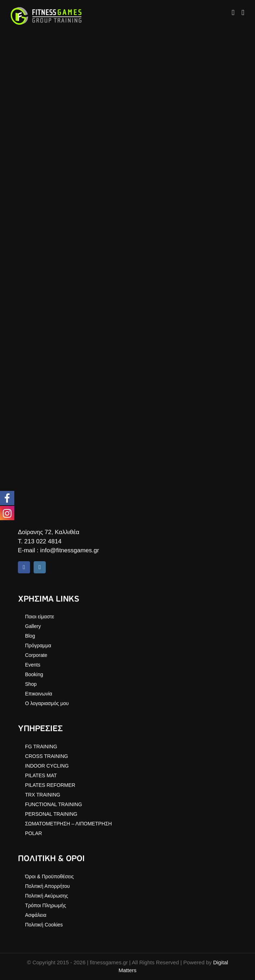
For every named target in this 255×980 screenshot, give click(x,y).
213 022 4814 (43, 541)
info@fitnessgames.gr (70, 550)
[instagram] (40, 567)
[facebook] (24, 567)
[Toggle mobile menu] (243, 13)
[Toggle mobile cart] (233, 13)
